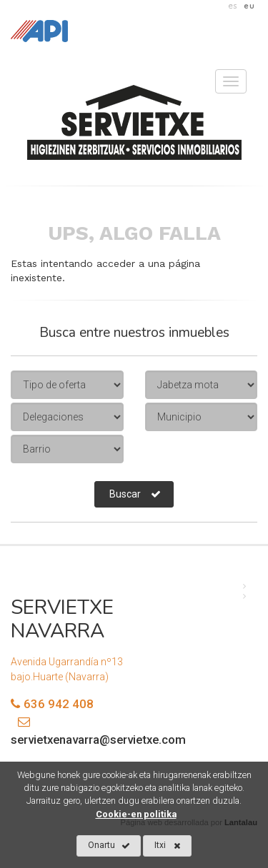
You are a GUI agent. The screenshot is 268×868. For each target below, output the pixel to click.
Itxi (168, 846)
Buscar (135, 494)
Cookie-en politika (136, 814)
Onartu (109, 846)
